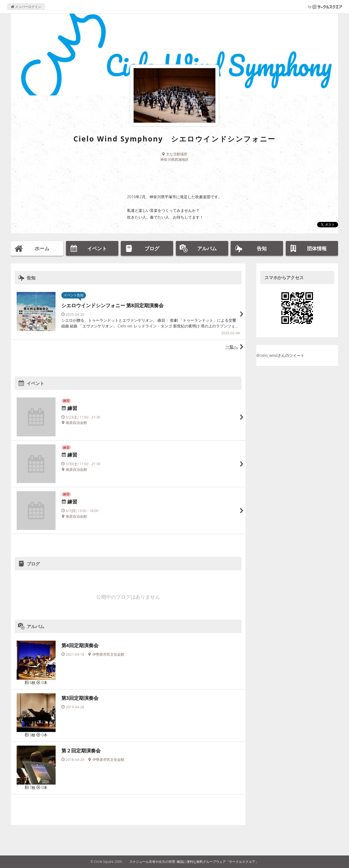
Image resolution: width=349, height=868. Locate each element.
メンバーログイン (26, 7)
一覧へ (232, 347)
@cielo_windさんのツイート (280, 355)
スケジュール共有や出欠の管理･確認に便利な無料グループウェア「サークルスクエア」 (194, 862)
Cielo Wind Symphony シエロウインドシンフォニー (174, 139)
